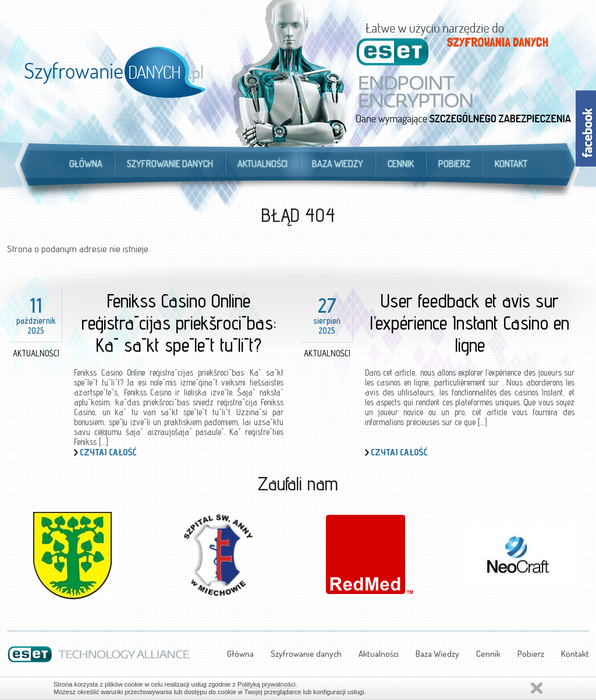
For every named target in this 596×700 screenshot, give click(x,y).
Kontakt (511, 164)
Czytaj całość (108, 452)
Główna (86, 164)
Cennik (401, 164)
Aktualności (262, 164)
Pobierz (454, 164)
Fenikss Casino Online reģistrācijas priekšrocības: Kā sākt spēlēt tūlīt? (179, 323)
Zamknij (537, 688)
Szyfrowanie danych (170, 164)
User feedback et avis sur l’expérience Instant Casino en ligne (470, 323)
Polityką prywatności (267, 684)
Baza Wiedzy (338, 164)
